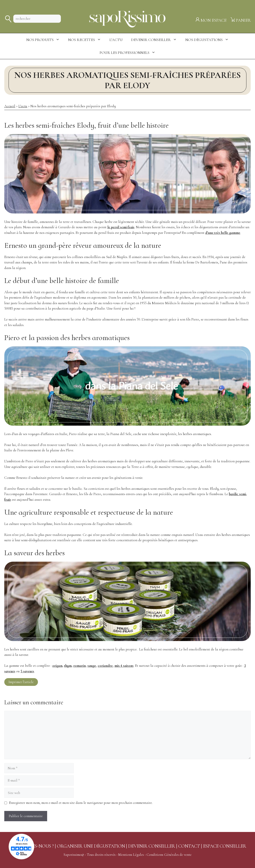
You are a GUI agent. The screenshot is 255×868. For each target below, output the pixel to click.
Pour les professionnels (130, 53)
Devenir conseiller (156, 40)
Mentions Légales (131, 855)
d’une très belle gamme (223, 233)
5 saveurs (27, 671)
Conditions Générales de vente (169, 855)
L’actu (116, 40)
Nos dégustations (209, 40)
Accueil (10, 106)
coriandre (105, 666)
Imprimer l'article (21, 682)
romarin (79, 666)
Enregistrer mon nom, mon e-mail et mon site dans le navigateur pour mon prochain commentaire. (81, 803)
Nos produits (45, 40)
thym (68, 666)
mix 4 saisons (124, 666)
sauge (92, 666)
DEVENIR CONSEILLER (152, 846)
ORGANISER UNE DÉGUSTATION (91, 846)
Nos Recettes (87, 40)
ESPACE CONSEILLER (225, 846)
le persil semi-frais (121, 227)
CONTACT (189, 846)
